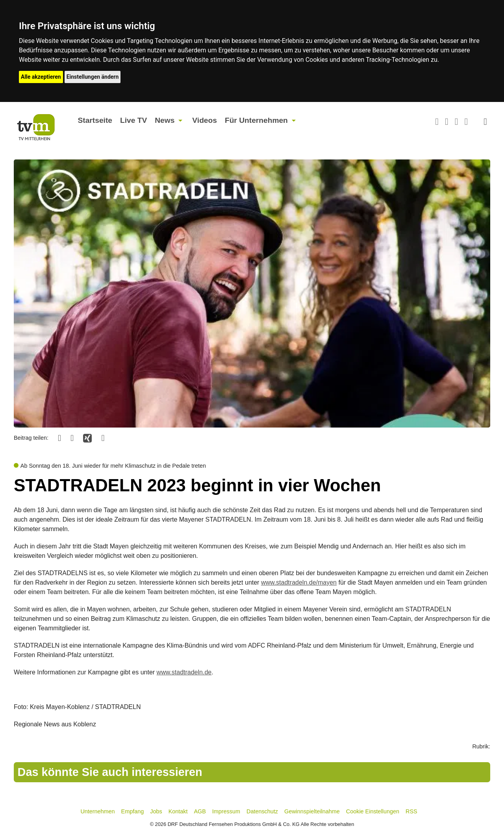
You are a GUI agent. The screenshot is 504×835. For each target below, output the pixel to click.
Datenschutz (262, 811)
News (165, 120)
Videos (205, 120)
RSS (411, 811)
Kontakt (178, 811)
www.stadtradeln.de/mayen (299, 582)
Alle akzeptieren (41, 77)
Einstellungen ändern (93, 77)
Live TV (133, 120)
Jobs (156, 811)
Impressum (226, 811)
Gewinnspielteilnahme (312, 811)
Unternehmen (97, 811)
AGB (200, 811)
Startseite (95, 120)
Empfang (133, 811)
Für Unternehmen (256, 120)
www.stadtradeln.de (184, 672)
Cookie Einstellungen (373, 811)
